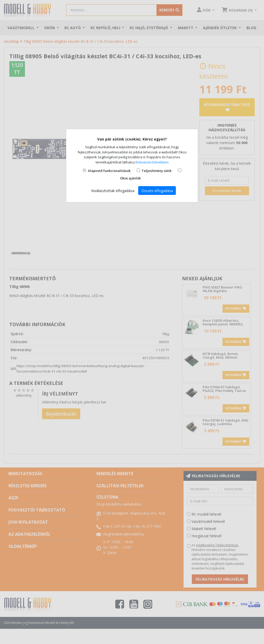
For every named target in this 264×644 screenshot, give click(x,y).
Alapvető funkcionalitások (109, 171)
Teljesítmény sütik (156, 171)
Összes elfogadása (157, 191)
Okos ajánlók (130, 178)
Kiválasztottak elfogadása (113, 191)
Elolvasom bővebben (152, 162)
